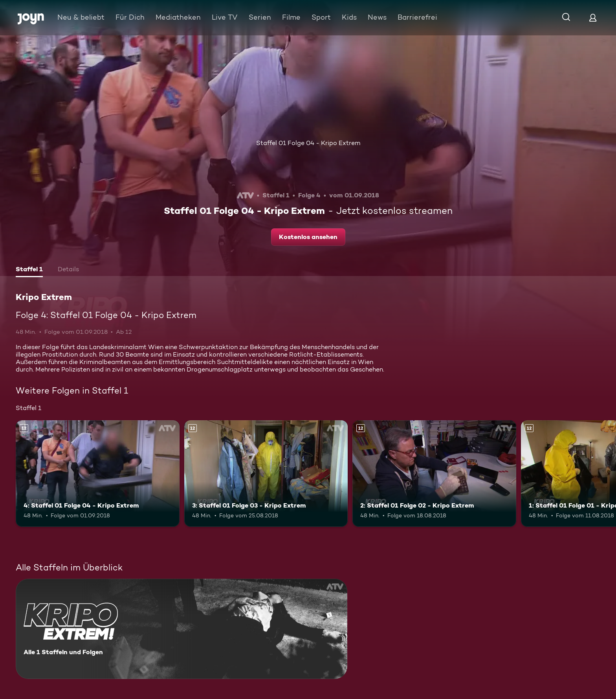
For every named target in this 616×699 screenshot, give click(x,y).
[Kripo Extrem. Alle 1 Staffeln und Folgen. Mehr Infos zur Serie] (181, 629)
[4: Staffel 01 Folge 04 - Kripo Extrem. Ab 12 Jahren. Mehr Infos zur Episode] (98, 474)
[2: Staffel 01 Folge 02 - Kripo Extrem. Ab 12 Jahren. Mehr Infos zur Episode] (434, 474)
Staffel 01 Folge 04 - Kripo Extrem (308, 143)
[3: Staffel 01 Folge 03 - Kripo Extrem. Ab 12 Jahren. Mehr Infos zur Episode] (266, 474)
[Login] (593, 17)
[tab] (29, 270)
